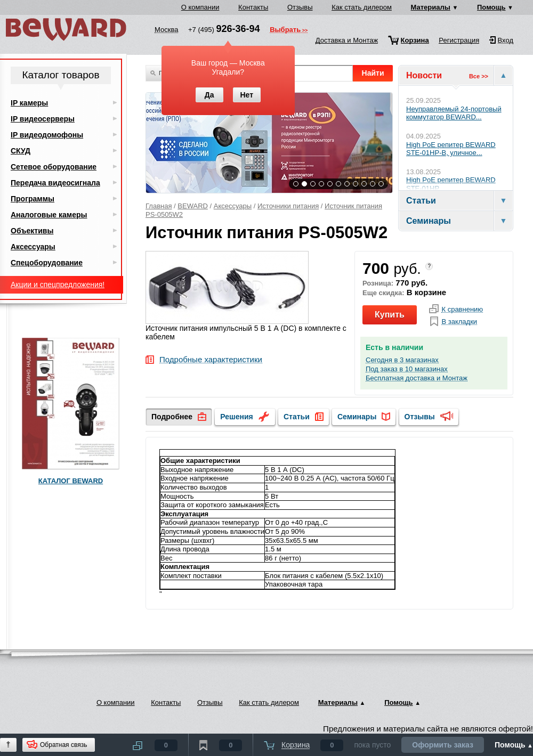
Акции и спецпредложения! (58, 284)
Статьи (297, 417)
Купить (390, 315)
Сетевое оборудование (54, 167)
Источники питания (288, 206)
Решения (236, 417)
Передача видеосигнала (55, 183)
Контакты (253, 7)
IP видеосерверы (43, 119)
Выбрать (285, 30)
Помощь (491, 7)
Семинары (357, 417)
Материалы (431, 7)
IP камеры (29, 103)
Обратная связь (63, 745)
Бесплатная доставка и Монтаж (417, 378)
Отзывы (300, 7)
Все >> (479, 76)
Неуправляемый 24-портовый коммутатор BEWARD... (454, 113)
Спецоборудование (47, 263)
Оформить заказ (443, 745)
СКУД (21, 151)
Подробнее (172, 417)
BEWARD (193, 206)
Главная (159, 206)
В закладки (459, 322)
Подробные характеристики (211, 360)
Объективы (32, 231)
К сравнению (462, 310)
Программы (33, 199)
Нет (247, 95)
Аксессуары (233, 206)
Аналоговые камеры (49, 215)
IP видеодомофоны (47, 135)
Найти (373, 73)
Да (209, 95)
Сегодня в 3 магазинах (402, 360)
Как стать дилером (362, 7)
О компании (200, 7)
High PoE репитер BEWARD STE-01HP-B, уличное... (451, 149)
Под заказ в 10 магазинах (407, 369)
